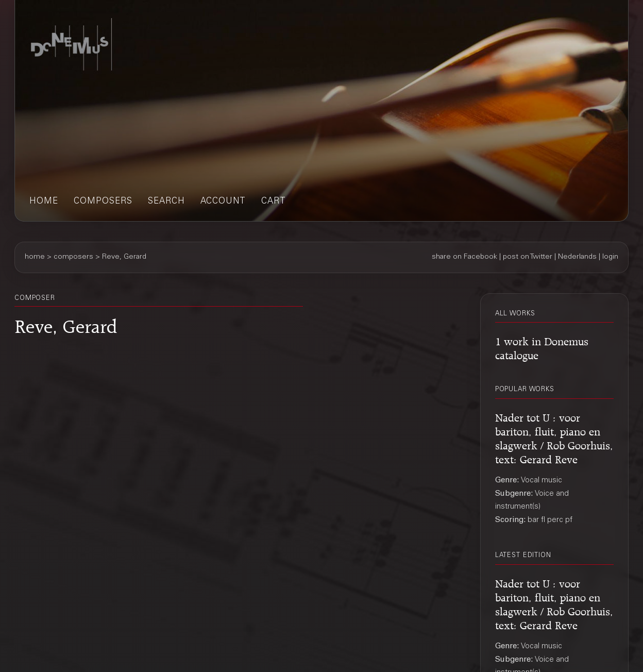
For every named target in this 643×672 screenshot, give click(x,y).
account (223, 202)
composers (103, 202)
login (610, 257)
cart (274, 202)
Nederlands (577, 257)
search (166, 202)
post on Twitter (528, 257)
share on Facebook (464, 257)
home (44, 202)
